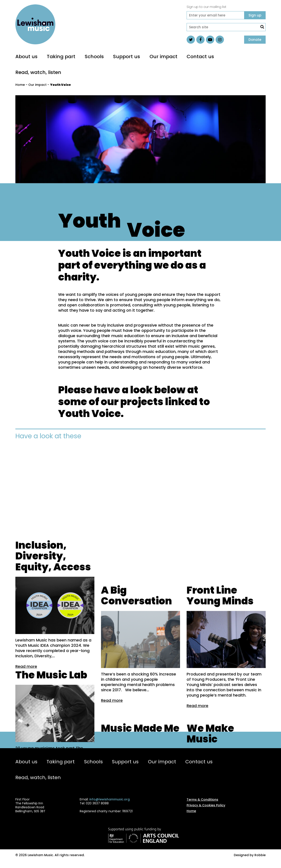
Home (20, 85)
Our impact (163, 57)
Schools (94, 57)
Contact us (200, 57)
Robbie (260, 860)
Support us (127, 57)
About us (26, 57)
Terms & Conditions (202, 805)
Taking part (61, 57)
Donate (255, 40)
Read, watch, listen (38, 72)
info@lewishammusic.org (110, 805)
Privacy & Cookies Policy (206, 810)
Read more (26, 722)
